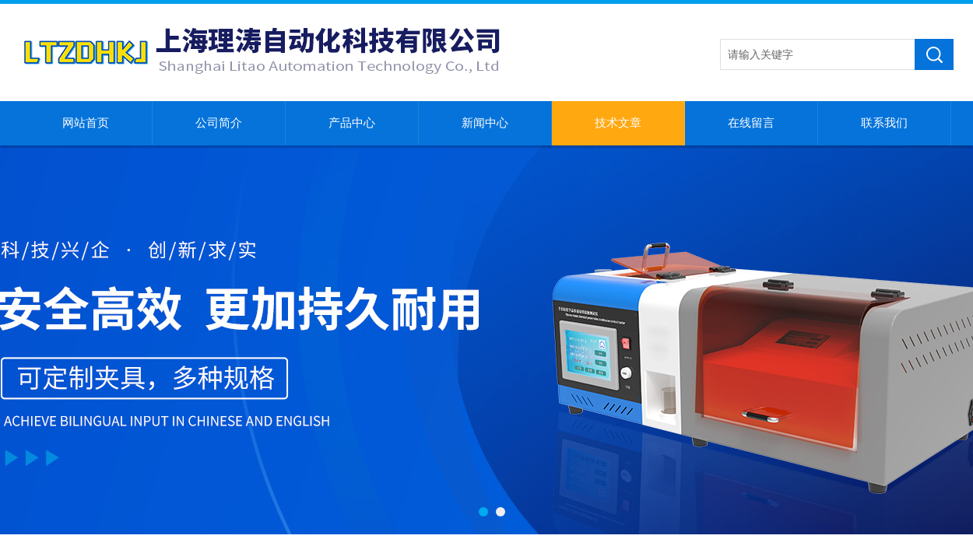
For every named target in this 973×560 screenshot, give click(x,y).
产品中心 (352, 123)
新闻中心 (485, 123)
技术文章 (618, 123)
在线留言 (751, 123)
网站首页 (86, 123)
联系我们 (884, 123)
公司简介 (219, 123)
